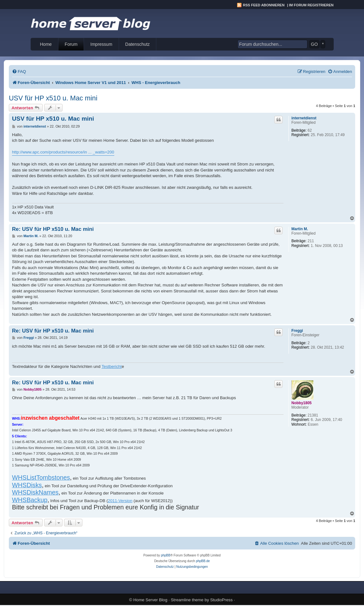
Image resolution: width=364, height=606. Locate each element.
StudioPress (221, 600)
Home (46, 44)
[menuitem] (19, 72)
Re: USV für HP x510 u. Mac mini (53, 229)
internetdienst (304, 118)
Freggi (297, 331)
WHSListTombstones (41, 477)
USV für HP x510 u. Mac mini (53, 98)
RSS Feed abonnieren (264, 5)
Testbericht (112, 366)
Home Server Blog (150, 600)
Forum (71, 44)
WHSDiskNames (35, 492)
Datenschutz (138, 44)
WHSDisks (27, 485)
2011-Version (120, 501)
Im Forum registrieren (311, 5)
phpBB (166, 555)
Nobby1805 (301, 403)
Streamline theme (187, 600)
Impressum (101, 44)
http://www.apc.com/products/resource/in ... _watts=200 (63, 152)
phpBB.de (203, 561)
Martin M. (300, 229)
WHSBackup (30, 500)
